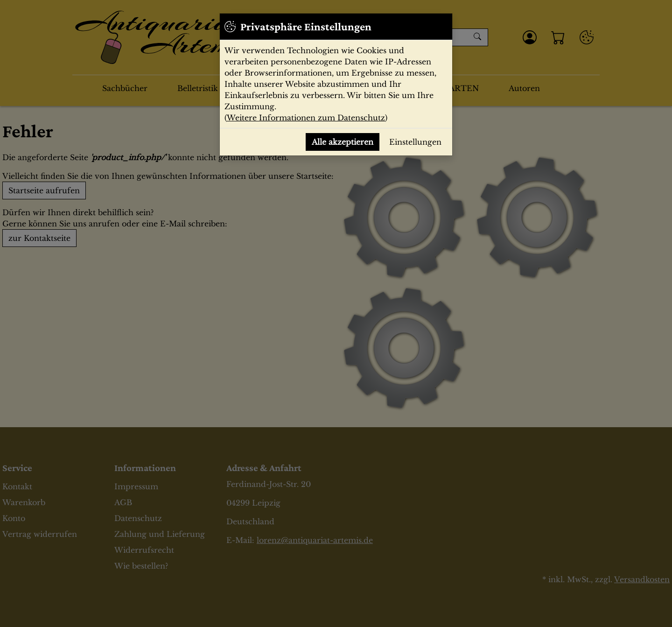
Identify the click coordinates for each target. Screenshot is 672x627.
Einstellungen (415, 142)
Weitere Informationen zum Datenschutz (306, 118)
